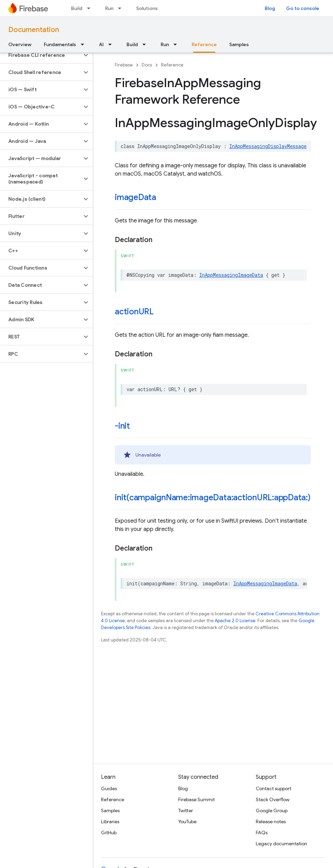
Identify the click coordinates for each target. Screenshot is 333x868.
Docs (147, 65)
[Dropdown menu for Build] (91, 8)
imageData (135, 197)
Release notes (271, 822)
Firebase (124, 65)
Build (77, 8)
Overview (20, 44)
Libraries (110, 822)
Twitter (186, 811)
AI (101, 44)
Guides (109, 788)
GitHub (109, 833)
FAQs (262, 833)
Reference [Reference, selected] (204, 44)
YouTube (187, 822)
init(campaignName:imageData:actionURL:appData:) (213, 498)
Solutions (147, 8)
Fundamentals (60, 44)
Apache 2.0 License (235, 621)
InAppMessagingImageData (231, 275)
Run (109, 8)
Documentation (34, 30)
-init (122, 426)
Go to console (303, 8)
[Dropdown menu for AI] (112, 44)
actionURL (134, 312)
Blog (270, 8)
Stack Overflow (273, 799)
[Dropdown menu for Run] (122, 8)
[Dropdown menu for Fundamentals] (84, 44)
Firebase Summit (196, 799)
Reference (172, 65)
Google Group (272, 811)
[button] (41, 55)
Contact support (274, 788)
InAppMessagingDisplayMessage (268, 146)
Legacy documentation (281, 844)
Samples (239, 44)
